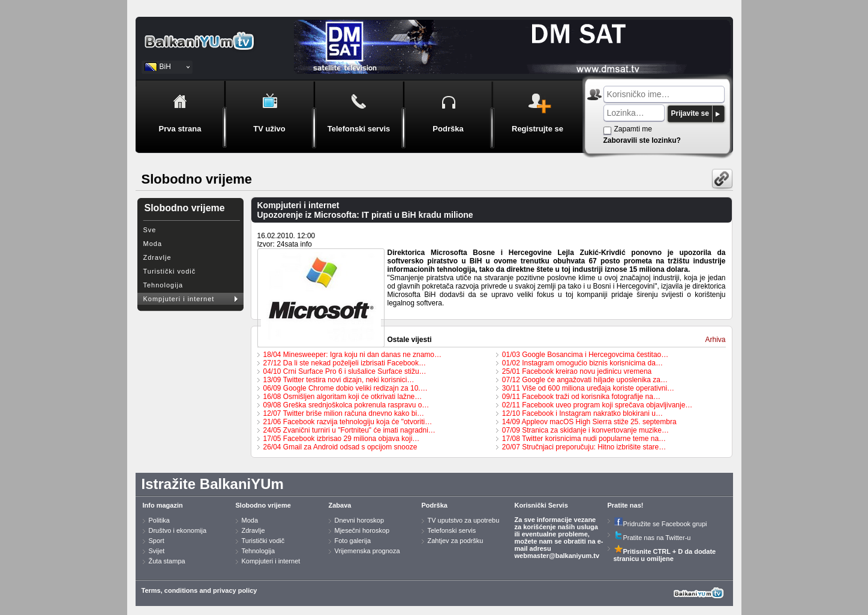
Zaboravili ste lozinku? (642, 140)
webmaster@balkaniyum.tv (557, 556)
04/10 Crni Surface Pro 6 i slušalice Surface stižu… (345, 371)
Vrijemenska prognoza (367, 551)
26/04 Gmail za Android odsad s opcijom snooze (340, 447)
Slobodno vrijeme (263, 505)
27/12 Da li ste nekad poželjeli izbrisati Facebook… (345, 363)
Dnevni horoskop (360, 520)
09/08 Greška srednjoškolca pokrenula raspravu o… (346, 405)
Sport (157, 541)
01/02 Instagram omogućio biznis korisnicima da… (582, 363)
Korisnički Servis (541, 505)
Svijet (157, 551)
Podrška (435, 505)
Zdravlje (157, 257)
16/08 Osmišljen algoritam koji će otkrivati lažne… (343, 397)
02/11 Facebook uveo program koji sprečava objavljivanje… (597, 405)
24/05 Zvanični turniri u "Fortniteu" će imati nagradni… (349, 430)
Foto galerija (353, 541)
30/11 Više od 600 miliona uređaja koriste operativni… (588, 388)
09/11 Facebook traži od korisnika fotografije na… (581, 397)
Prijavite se (690, 113)
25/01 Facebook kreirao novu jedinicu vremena (577, 371)
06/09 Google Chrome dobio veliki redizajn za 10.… (346, 388)
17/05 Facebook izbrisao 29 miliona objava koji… (342, 439)
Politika (159, 520)
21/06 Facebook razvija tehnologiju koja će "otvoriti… (348, 422)
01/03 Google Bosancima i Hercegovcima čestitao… (585, 355)
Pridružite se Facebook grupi (660, 524)
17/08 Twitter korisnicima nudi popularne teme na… (584, 439)
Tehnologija (163, 285)
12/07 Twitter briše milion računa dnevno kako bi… (344, 413)
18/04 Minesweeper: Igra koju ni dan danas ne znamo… (353, 355)
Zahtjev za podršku (456, 541)
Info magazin (163, 505)
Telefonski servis (452, 530)
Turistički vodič (170, 271)
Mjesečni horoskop (362, 530)
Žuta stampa (167, 561)
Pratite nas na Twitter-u (652, 538)
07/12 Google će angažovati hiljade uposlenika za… (585, 380)
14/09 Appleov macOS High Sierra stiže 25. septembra (589, 422)
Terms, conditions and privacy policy (199, 590)
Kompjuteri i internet (179, 299)
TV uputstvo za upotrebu (464, 520)
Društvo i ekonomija (178, 530)
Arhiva (715, 340)
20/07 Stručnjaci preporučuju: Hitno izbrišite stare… (584, 447)
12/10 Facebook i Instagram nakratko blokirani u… (582, 413)
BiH (165, 67)
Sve (150, 230)
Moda (153, 244)
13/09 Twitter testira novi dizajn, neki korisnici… (339, 380)
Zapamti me (633, 129)
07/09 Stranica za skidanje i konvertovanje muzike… (585, 430)
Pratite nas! (626, 505)
